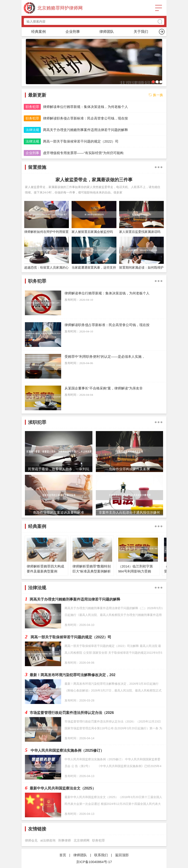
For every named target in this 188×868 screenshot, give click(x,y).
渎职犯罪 (141, 32)
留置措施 (107, 32)
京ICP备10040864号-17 (94, 862)
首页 (39, 32)
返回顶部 (122, 855)
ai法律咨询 (48, 840)
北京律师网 (82, 840)
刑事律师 (65, 840)
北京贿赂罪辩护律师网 (60, 8)
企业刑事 (32, 153)
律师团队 (80, 855)
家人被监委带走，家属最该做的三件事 (94, 180)
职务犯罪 (73, 32)
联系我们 (101, 855)
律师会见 (31, 840)
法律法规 (32, 130)
